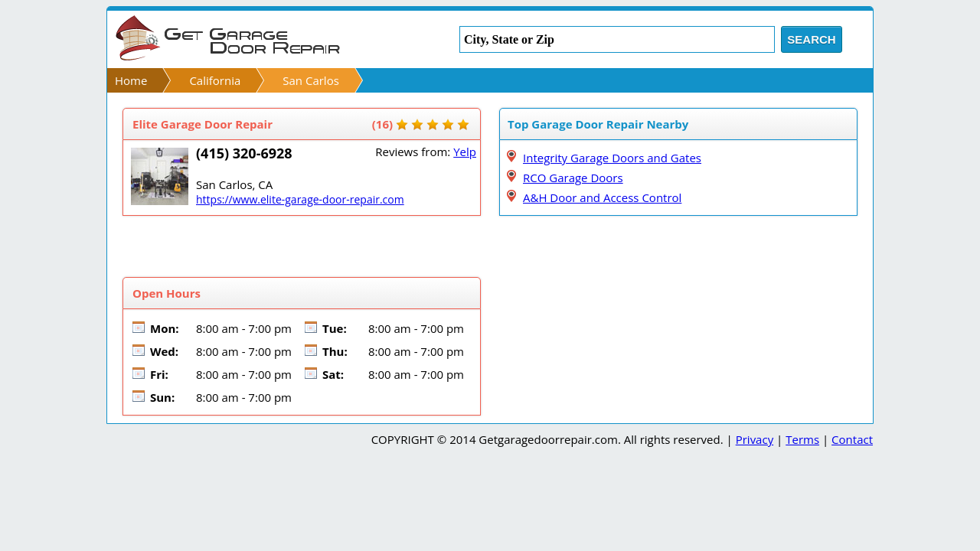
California (215, 80)
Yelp (465, 152)
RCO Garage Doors (573, 178)
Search (811, 39)
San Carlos (311, 80)
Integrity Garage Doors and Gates (612, 158)
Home (131, 80)
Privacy (755, 439)
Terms (802, 439)
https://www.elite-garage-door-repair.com (300, 199)
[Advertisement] (302, 246)
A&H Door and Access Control (602, 197)
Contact (852, 439)
